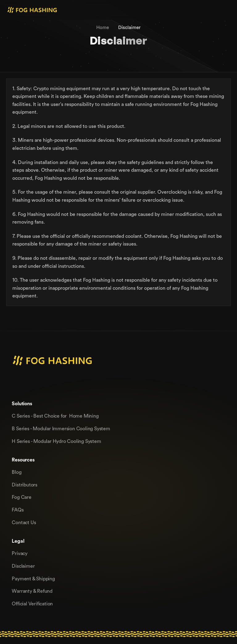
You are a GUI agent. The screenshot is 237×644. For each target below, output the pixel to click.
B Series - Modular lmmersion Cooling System (61, 428)
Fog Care (21, 497)
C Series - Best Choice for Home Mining (55, 416)
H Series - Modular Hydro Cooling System (56, 441)
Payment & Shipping (33, 579)
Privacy (20, 553)
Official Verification (32, 604)
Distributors (25, 485)
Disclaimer (23, 566)
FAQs (18, 510)
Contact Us (24, 522)
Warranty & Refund (32, 591)
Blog (17, 472)
